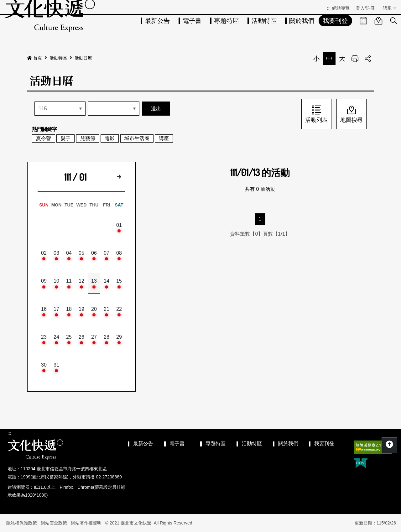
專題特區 (227, 21)
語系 (388, 8)
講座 (164, 138)
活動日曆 (83, 58)
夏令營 (44, 138)
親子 (65, 138)
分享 (368, 59)
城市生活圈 (137, 138)
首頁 (34, 58)
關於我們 (302, 21)
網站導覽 (341, 8)
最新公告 (157, 21)
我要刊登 (335, 21)
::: (329, 8)
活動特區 (264, 21)
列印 (355, 59)
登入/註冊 (365, 8)
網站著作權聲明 (86, 523)
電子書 (192, 21)
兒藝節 (88, 138)
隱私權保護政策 (22, 523)
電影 (110, 138)
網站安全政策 (54, 523)
